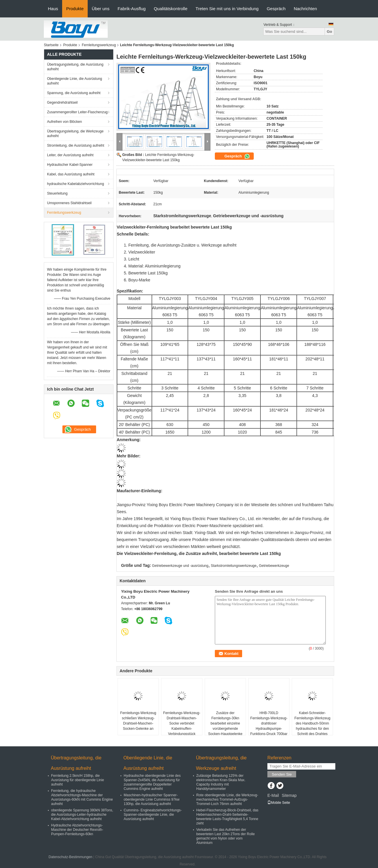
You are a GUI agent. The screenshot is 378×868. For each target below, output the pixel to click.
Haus (53, 9)
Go (329, 32)
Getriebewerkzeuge (274, 566)
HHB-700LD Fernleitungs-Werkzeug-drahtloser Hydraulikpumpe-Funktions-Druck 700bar (269, 723)
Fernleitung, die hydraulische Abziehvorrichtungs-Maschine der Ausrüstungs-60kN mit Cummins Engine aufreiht (82, 797)
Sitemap (289, 795)
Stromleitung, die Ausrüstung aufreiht (76, 145)
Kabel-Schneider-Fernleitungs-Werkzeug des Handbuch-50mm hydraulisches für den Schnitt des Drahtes (312, 723)
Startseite (51, 45)
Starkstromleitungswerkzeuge (234, 566)
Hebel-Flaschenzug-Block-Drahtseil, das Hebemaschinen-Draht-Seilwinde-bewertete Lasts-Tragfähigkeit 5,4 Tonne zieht (227, 817)
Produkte (75, 9)
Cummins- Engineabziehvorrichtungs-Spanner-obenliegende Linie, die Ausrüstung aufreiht (153, 815)
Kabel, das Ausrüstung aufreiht (71, 174)
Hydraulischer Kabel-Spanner (70, 165)
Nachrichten (305, 9)
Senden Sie (282, 774)
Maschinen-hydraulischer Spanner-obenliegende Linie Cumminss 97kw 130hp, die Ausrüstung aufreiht (152, 799)
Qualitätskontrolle (171, 9)
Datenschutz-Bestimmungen (70, 857)
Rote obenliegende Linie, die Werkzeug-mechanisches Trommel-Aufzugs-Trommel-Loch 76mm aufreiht (227, 799)
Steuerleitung (57, 193)
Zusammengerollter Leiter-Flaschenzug (77, 112)
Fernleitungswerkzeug (99, 45)
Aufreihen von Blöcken (64, 122)
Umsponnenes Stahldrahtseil (69, 203)
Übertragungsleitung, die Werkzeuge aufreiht (75, 134)
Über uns (101, 9)
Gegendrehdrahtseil (62, 103)
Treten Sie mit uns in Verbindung (227, 9)
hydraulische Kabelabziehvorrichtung (75, 184)
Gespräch (276, 9)
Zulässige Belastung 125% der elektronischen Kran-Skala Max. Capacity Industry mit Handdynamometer (221, 782)
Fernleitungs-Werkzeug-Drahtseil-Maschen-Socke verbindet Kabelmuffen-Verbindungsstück (182, 723)
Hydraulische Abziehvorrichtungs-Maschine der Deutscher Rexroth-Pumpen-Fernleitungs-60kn (77, 830)
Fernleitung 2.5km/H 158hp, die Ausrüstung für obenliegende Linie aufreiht (78, 780)
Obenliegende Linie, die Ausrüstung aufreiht (74, 81)
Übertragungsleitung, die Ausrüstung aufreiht (75, 67)
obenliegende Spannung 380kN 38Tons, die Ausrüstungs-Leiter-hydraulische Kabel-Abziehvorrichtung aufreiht (82, 815)
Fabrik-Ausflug (132, 9)
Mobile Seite (279, 803)
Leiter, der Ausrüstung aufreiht (70, 155)
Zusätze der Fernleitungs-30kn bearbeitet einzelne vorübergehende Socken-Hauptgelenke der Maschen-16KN (225, 726)
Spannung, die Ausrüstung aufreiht (74, 93)
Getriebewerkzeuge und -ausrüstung (180, 566)
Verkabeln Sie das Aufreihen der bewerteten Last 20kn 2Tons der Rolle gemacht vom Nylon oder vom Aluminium (225, 836)
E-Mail (273, 795)
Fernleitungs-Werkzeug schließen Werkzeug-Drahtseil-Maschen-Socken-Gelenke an (138, 721)
